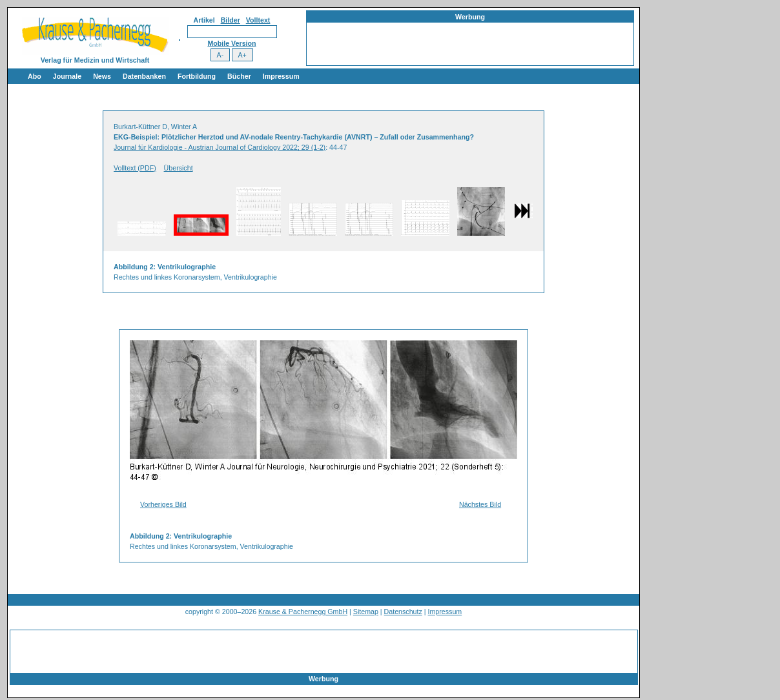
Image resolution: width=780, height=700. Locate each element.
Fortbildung (197, 76)
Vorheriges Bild (163, 504)
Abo (35, 76)
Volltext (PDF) (135, 168)
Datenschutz (403, 612)
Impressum (281, 76)
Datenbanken (144, 76)
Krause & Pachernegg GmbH (303, 612)
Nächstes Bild (480, 504)
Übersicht (179, 168)
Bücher (239, 76)
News (102, 76)
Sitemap (366, 612)
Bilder (231, 20)
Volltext (258, 20)
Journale (67, 76)
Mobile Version (231, 43)
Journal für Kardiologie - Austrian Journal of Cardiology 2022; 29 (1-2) (220, 147)
